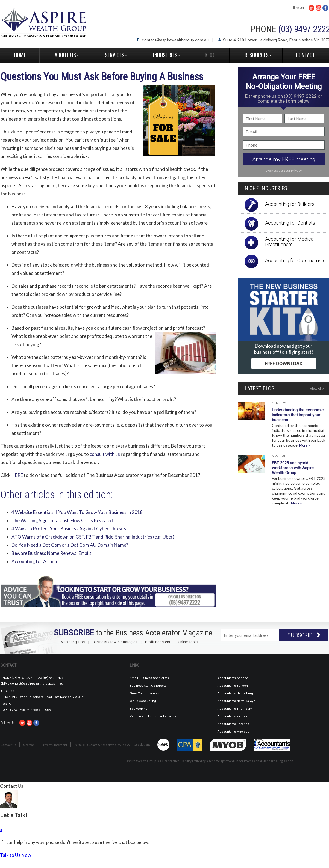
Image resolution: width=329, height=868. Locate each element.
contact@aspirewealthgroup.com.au (175, 40)
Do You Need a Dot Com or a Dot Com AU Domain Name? (70, 545)
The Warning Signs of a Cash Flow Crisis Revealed (62, 520)
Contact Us (8, 745)
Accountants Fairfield (233, 716)
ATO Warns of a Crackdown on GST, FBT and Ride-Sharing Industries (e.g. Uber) (93, 537)
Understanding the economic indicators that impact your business (298, 415)
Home (20, 55)
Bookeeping (139, 709)
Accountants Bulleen (233, 686)
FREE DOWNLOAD (284, 364)
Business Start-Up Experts (148, 686)
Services (115, 55)
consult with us (105, 454)
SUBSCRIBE (304, 635)
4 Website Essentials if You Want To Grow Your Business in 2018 (77, 512)
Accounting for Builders (290, 204)
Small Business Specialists (149, 678)
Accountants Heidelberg (235, 693)
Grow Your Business (144, 693)
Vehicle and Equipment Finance (153, 716)
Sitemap (29, 745)
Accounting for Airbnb (34, 561)
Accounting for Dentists (290, 223)
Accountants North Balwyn (236, 701)
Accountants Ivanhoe (233, 678)
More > (305, 445)
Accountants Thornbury (235, 709)
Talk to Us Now (16, 855)
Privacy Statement (54, 745)
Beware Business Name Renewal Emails (52, 553)
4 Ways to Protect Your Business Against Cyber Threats (69, 529)
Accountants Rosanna (233, 724)
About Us (65, 55)
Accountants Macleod (233, 732)
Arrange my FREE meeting (284, 159)
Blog (210, 55)
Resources (257, 55)
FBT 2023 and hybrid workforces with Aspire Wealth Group (293, 468)
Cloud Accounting (143, 701)
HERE (17, 475)
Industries (165, 55)
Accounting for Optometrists (295, 261)
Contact (305, 55)
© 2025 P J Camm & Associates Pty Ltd (100, 745)
